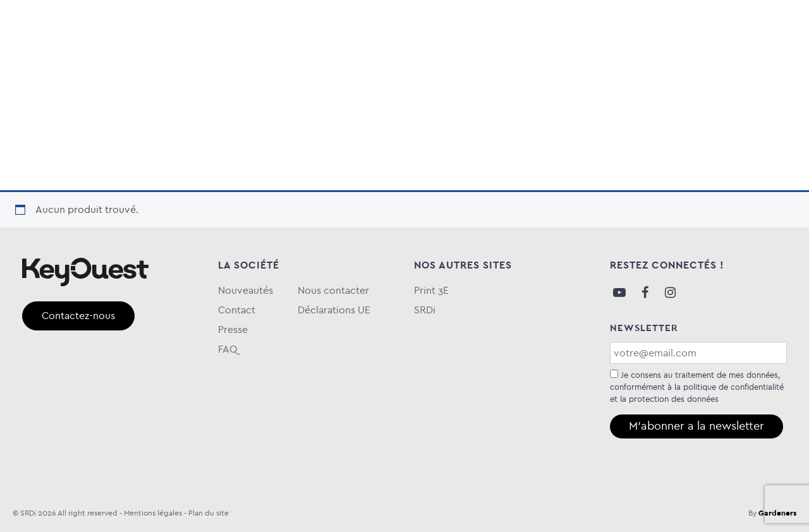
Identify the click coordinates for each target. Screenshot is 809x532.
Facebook (645, 293)
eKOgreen (447, 65)
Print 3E (431, 290)
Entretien (370, 65)
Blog (625, 65)
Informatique (118, 65)
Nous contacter (333, 290)
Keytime (518, 65)
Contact (237, 310)
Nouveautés (246, 290)
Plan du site (209, 513)
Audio (40, 65)
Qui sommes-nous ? (701, 65)
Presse (233, 329)
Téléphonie (289, 65)
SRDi (425, 310)
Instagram (670, 293)
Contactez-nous (78, 316)
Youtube (619, 293)
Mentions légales (153, 513)
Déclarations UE (334, 310)
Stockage (207, 65)
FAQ (776, 65)
